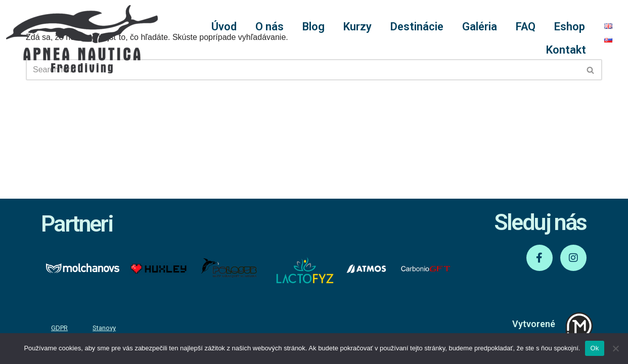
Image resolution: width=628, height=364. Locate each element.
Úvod (224, 27)
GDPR (59, 328)
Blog (313, 27)
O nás (270, 27)
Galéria (480, 27)
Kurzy (357, 27)
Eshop (570, 27)
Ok (594, 348)
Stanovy (104, 328)
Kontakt (566, 50)
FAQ (526, 27)
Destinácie (417, 27)
